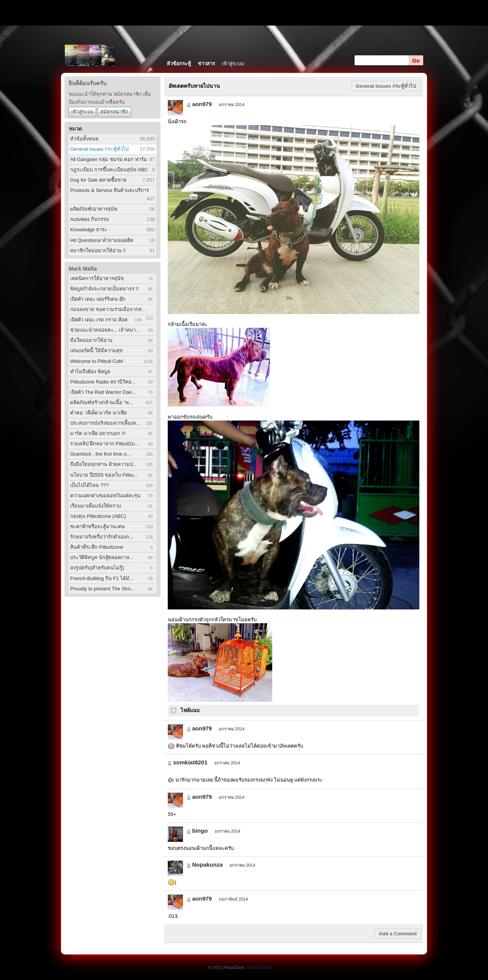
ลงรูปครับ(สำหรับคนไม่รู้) (97, 568)
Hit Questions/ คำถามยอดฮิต (102, 240)
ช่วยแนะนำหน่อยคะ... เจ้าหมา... (105, 330)
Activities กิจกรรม (90, 219)
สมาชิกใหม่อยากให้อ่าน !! (98, 251)
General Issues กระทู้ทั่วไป (99, 149)
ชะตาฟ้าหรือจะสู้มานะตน (97, 526)
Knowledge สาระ (89, 230)
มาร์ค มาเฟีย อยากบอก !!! (98, 433)
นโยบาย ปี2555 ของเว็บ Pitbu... (104, 475)
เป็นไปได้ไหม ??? (89, 485)
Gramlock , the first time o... (100, 454)
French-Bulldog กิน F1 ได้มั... (102, 578)
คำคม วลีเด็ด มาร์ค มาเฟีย (99, 413)
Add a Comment (398, 934)
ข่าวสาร (206, 64)
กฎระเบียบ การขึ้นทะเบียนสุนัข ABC (109, 170)
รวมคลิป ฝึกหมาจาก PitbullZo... (105, 444)
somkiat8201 (190, 762)
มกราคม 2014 (232, 105)
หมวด (75, 129)
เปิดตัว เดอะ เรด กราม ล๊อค (99, 320)
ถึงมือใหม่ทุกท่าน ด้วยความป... (103, 464)
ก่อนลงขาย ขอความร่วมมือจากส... (108, 309)
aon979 (202, 104)
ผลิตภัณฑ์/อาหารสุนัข (94, 209)
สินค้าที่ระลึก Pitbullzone (97, 547)
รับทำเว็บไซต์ (259, 967)
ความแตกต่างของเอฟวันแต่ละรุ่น (105, 496)
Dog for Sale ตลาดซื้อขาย (98, 180)
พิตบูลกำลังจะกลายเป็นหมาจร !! (104, 289)
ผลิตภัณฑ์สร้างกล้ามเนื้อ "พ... (102, 402)
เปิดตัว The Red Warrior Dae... (103, 392)
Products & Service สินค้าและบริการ (110, 190)
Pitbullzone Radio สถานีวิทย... (103, 382)
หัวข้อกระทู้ (179, 64)
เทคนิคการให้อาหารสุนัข (97, 278)
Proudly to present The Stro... (103, 589)
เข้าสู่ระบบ (233, 64)
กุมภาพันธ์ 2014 (234, 899)
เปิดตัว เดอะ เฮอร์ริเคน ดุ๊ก (98, 299)
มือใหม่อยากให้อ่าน (91, 340)
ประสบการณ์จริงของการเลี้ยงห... (105, 423)
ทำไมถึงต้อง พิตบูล (90, 372)
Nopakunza (207, 865)
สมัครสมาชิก (114, 112)
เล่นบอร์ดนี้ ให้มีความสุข (96, 351)
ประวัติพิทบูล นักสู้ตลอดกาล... (102, 557)
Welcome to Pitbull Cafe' (97, 361)
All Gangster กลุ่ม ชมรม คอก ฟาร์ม (109, 159)
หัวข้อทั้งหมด (84, 139)
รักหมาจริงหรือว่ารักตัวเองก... (102, 537)
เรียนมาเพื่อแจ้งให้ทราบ (96, 506)
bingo (200, 831)
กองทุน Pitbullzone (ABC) (98, 516)
